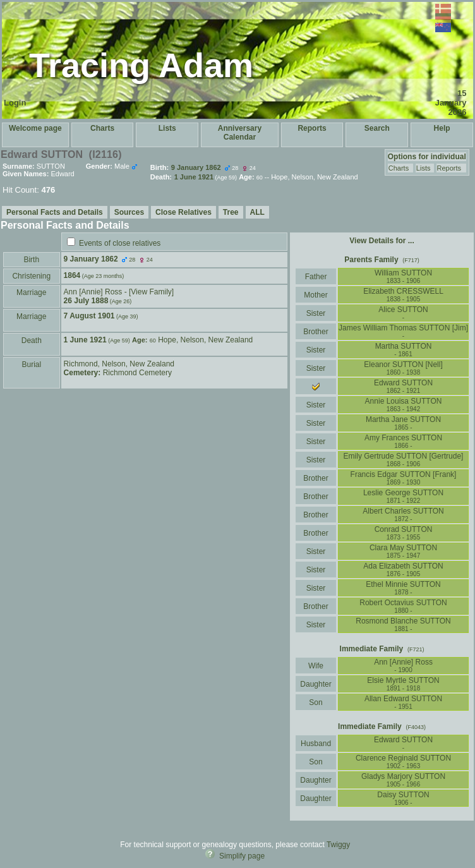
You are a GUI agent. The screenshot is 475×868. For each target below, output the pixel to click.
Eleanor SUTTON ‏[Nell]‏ (403, 368)
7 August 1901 (89, 316)
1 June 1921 (85, 340)
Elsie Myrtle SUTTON (403, 684)
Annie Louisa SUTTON (404, 405)
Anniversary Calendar (240, 133)
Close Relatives (183, 212)
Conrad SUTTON (404, 533)
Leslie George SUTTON (403, 496)
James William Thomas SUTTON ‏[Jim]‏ (403, 331)
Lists (167, 128)
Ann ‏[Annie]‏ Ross (93, 292)
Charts (102, 128)
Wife (316, 666)
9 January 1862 (91, 259)
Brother (316, 332)
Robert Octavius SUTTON (403, 606)
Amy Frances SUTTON (403, 441)
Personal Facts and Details (55, 212)
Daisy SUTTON (403, 798)
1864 (72, 275)
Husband (316, 744)
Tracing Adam (141, 65)
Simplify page (242, 856)
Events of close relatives (120, 243)
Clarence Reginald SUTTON (403, 762)
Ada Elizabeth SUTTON (403, 570)
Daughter (316, 684)
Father (316, 277)
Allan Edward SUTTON (403, 702)
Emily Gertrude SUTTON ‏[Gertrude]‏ (404, 460)
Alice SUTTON (403, 313)
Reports (312, 128)
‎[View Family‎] (151, 292)
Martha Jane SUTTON (403, 423)
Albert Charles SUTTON (403, 515)
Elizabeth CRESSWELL (403, 295)
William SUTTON (403, 276)
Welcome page (35, 128)
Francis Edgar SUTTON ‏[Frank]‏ (404, 478)
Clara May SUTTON (403, 551)
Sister (316, 313)
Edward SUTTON (403, 743)
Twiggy (338, 845)
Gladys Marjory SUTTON (403, 780)
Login (15, 103)
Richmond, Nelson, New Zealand (119, 364)
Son (316, 702)
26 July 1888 (86, 301)
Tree (231, 212)
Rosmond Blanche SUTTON (403, 624)
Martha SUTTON (404, 350)
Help (442, 128)
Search (377, 128)
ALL (257, 212)
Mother (316, 295)
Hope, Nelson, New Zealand (205, 340)
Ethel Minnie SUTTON (403, 588)
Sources (129, 212)
